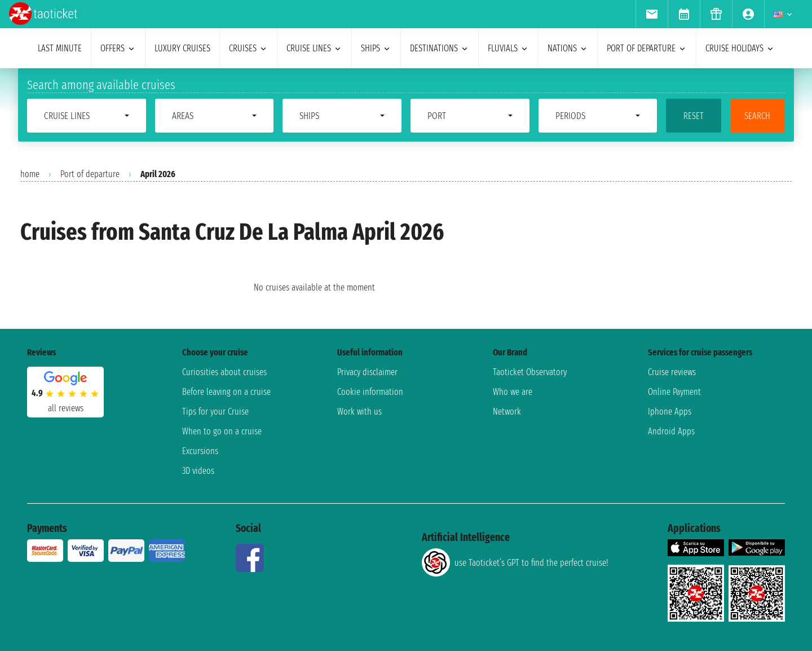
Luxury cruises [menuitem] (182, 48)
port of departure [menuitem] (647, 48)
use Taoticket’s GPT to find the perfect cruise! (515, 562)
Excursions (200, 451)
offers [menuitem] (118, 48)
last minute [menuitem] (60, 48)
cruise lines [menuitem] (314, 48)
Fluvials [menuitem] (508, 48)
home (30, 174)
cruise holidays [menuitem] (740, 48)
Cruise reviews (672, 372)
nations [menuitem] (568, 48)
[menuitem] (652, 14)
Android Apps (671, 431)
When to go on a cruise (222, 431)
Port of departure (90, 174)
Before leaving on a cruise (226, 392)
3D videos (198, 471)
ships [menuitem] (376, 48)
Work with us (359, 412)
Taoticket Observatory (530, 372)
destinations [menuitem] (440, 48)
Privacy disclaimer (367, 372)
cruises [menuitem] (248, 48)
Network (507, 412)
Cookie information (370, 392)
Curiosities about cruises (224, 372)
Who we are (513, 392)
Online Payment (674, 392)
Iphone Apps (670, 412)
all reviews (66, 408)
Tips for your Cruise (215, 412)
